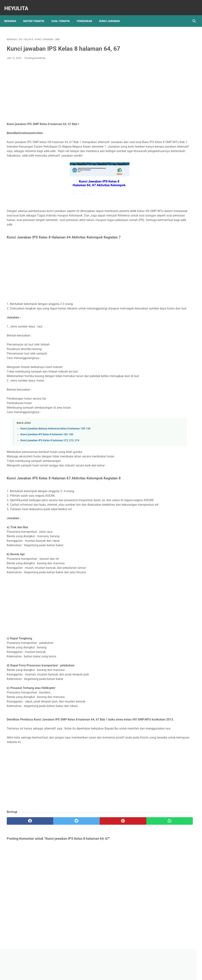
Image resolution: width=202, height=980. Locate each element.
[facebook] (22, 858)
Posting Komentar (35, 54)
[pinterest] (85, 858)
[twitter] (54, 858)
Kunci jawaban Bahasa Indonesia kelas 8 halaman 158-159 (55, 448)
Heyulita (19, 4)
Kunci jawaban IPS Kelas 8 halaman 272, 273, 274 (50, 459)
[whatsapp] (117, 858)
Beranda (13, 15)
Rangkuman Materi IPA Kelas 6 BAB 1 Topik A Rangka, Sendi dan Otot (170, 163)
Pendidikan (87, 15)
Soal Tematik (63, 15)
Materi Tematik (36, 15)
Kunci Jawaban (112, 15)
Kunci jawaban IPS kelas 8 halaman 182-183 (47, 453)
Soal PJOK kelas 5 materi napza (171, 176)
